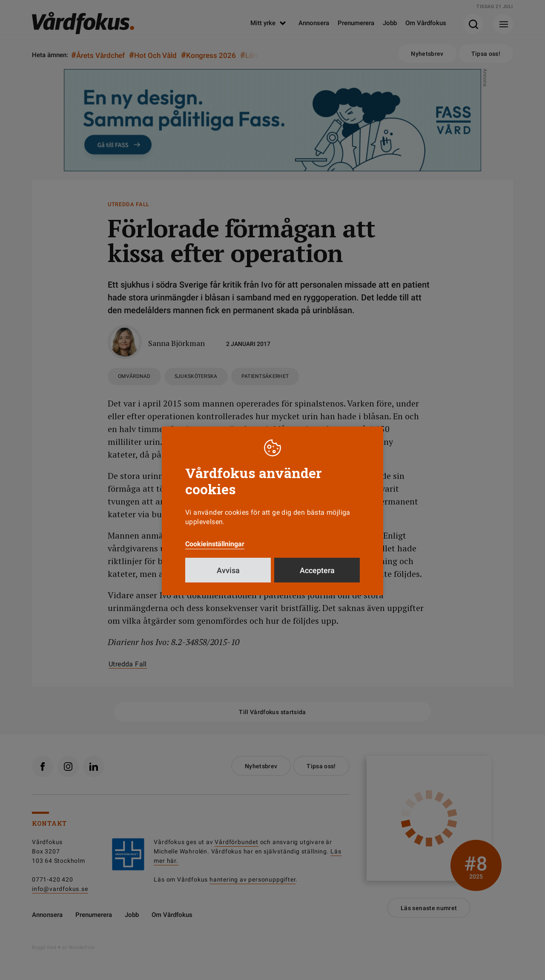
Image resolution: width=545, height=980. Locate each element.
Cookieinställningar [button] (215, 544)
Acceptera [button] (317, 570)
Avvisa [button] (228, 570)
